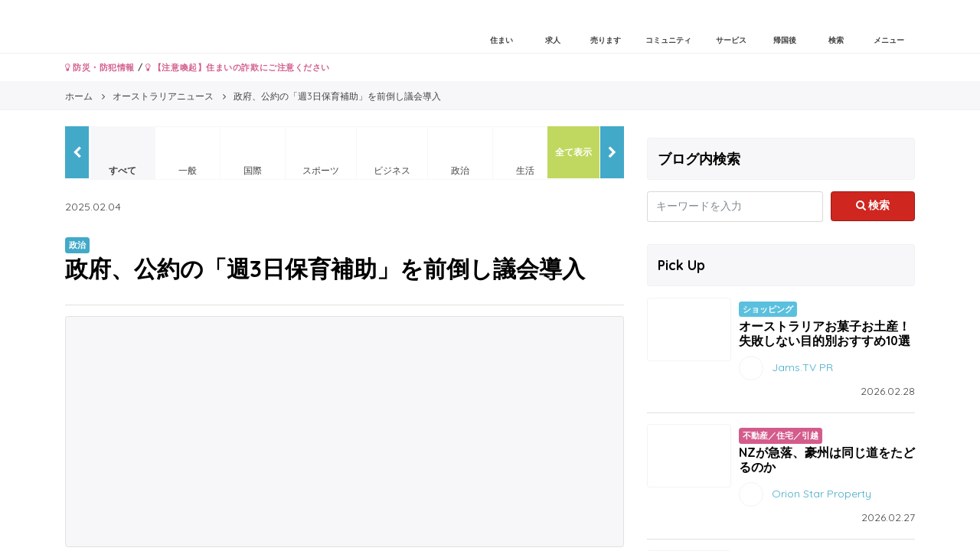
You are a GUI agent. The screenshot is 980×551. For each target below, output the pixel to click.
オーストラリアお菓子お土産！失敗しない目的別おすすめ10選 (825, 333)
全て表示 (573, 152)
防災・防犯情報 (100, 67)
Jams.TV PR (802, 367)
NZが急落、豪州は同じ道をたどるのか (827, 460)
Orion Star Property (822, 494)
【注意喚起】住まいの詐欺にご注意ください (238, 67)
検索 (873, 205)
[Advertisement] (345, 432)
